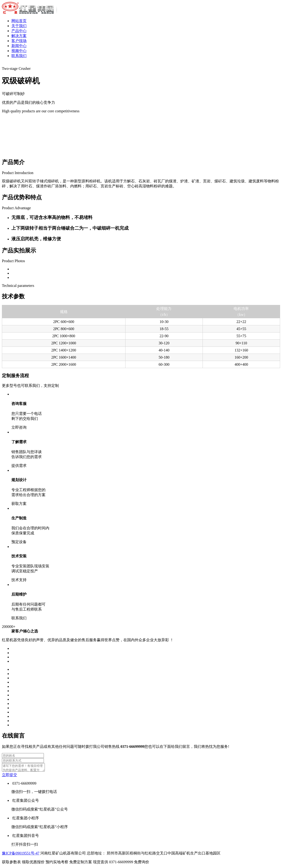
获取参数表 (24, 863)
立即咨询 (19, 427)
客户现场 (19, 41)
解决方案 (19, 36)
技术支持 (19, 580)
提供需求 (19, 466)
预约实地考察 (69, 863)
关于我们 (19, 26)
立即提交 (9, 776)
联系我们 (19, 56)
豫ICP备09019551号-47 (21, 855)
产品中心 (19, 31)
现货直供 (113, 863)
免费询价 (142, 863)
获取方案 (19, 504)
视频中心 (19, 51)
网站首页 (19, 21)
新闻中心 (19, 46)
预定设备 (19, 542)
